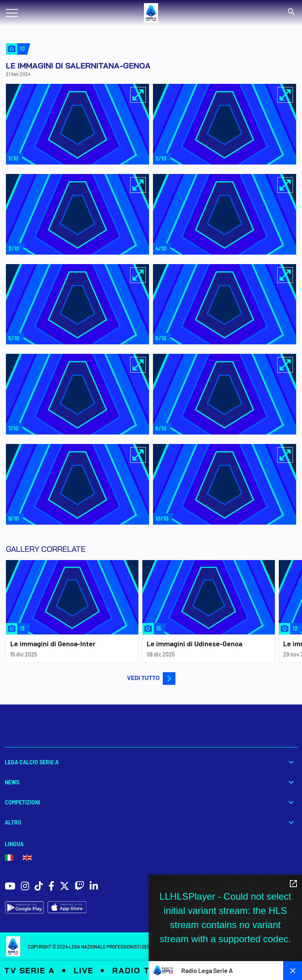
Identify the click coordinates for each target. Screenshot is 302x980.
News (151, 782)
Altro (151, 822)
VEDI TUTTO (151, 678)
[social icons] (10, 887)
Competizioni (151, 802)
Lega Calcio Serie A (151, 762)
